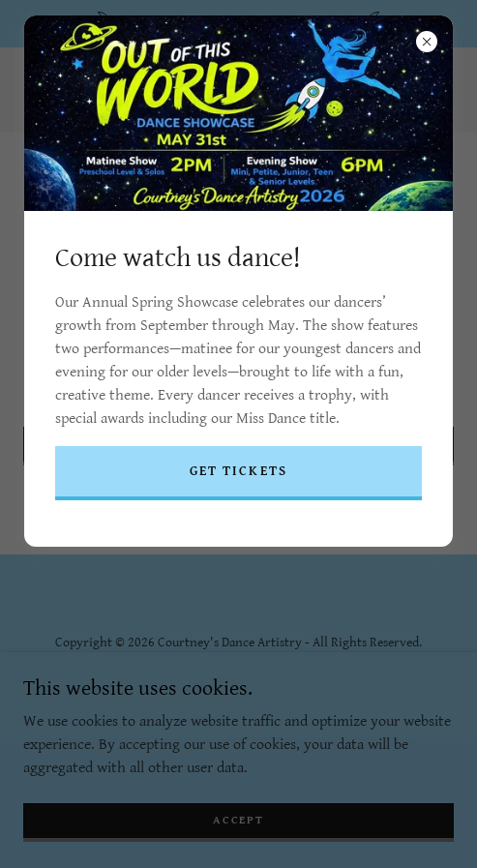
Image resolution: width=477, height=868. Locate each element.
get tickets (238, 471)
